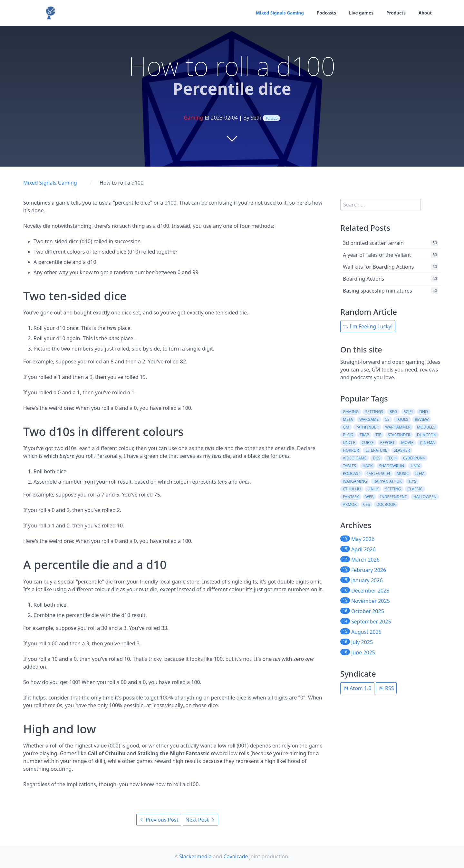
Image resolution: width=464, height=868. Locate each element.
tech (391, 458)
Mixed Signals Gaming (277, 13)
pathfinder (367, 427)
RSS (386, 688)
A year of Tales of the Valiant (377, 255)
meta (348, 419)
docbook (386, 504)
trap (364, 435)
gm (346, 427)
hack (367, 466)
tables (349, 466)
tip (378, 435)
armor (350, 504)
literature (376, 450)
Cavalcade (236, 856)
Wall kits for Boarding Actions (378, 267)
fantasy (351, 497)
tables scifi (378, 473)
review (422, 419)
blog (348, 435)
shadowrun (392, 466)
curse (368, 443)
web (370, 497)
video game (355, 458)
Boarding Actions (363, 279)
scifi (408, 412)
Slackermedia (195, 856)
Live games (360, 13)
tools (271, 118)
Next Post (200, 820)
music (403, 473)
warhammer (398, 427)
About (425, 13)
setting (393, 489)
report (387, 443)
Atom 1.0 (357, 688)
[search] (381, 205)
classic (415, 489)
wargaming (355, 481)
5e (387, 419)
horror (351, 450)
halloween (425, 497)
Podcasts (324, 13)
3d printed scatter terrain (373, 243)
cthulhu (352, 489)
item (420, 473)
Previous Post (159, 820)
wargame (369, 419)
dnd (424, 412)
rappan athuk (388, 481)
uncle (349, 443)
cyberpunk (414, 458)
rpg (393, 412)
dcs (377, 458)
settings (374, 412)
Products (395, 13)
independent (394, 497)
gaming (351, 412)
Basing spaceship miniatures (377, 291)
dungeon (427, 435)
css (367, 504)
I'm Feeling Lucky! (368, 326)
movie (407, 443)
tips (412, 481)
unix (415, 466)
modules (426, 427)
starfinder (399, 435)
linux (373, 489)
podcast (352, 473)
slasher (402, 450)
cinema (427, 443)
